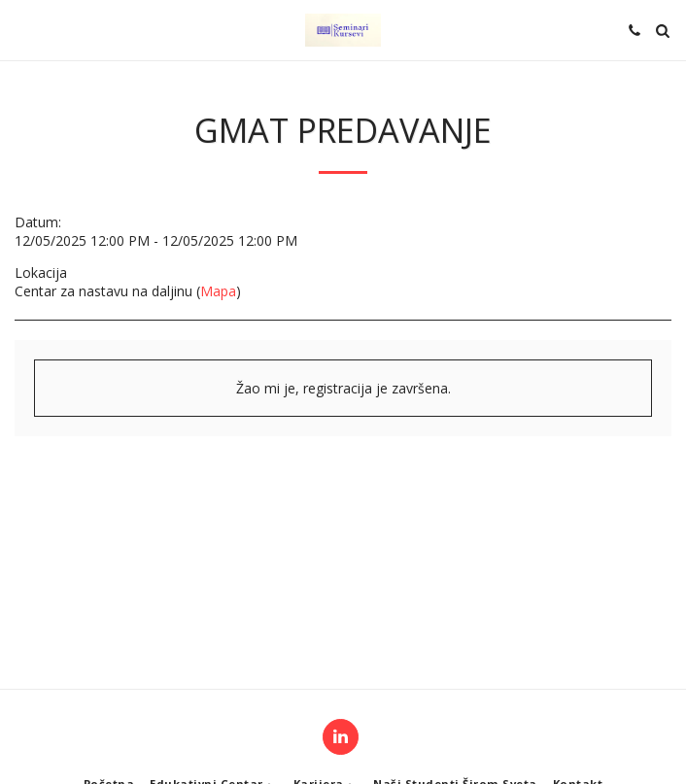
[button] (21, 30)
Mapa (218, 291)
